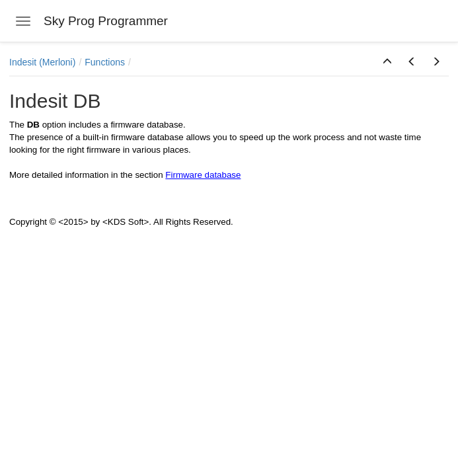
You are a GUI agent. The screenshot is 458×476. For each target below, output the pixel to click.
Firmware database (203, 175)
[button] (387, 62)
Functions (105, 62)
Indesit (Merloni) (42, 62)
